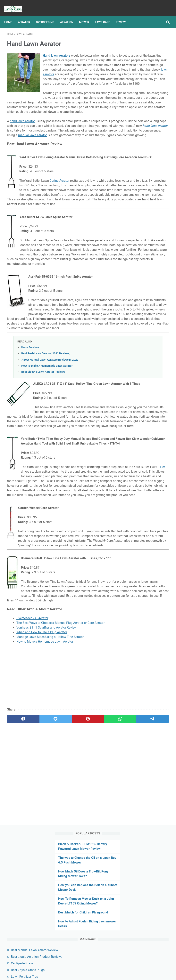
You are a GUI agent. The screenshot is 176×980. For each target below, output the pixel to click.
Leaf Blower (159, 318)
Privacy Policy (76, 966)
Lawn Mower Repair (143, 296)
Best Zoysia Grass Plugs (149, 216)
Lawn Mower (138, 282)
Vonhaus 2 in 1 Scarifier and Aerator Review (46, 769)
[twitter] (39, 860)
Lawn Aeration (139, 260)
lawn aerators (67, 84)
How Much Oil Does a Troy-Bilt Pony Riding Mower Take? (146, 89)
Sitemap (93, 966)
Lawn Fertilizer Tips (146, 223)
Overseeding (48, 15)
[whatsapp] (82, 860)
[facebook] (18, 860)
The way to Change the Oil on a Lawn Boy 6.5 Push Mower (148, 71)
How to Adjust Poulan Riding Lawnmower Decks (147, 158)
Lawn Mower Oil (140, 289)
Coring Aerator (59, 224)
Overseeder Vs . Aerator (32, 759)
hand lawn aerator (22, 150)
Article (134, 246)
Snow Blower (138, 354)
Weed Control (139, 376)
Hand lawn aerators (57, 52)
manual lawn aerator (96, 169)
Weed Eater (158, 376)
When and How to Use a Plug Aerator (42, 773)
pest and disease (141, 340)
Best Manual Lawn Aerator (93, 974)
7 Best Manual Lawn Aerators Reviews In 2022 (50, 440)
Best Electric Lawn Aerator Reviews (43, 452)
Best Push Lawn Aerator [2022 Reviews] (46, 434)
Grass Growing (140, 253)
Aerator (27, 15)
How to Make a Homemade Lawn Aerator (45, 783)
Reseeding (137, 347)
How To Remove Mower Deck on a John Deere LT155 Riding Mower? (148, 126)
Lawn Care (105, 15)
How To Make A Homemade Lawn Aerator (47, 446)
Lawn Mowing (139, 303)
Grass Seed (160, 253)
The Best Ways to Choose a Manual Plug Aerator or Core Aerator (60, 764)
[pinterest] (61, 860)
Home (11, 15)
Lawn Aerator (139, 267)
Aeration (69, 15)
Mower (87, 15)
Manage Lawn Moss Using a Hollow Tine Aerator (50, 778)
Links (105, 966)
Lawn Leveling (139, 275)
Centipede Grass (144, 209)
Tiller (72, 575)
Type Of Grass (139, 368)
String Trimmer (139, 361)
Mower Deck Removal (143, 325)
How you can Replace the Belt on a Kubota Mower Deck (147, 108)
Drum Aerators (30, 428)
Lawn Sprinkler (139, 311)
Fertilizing (149, 246)
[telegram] (104, 860)
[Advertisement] (61, 817)
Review (123, 15)
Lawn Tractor (139, 318)
